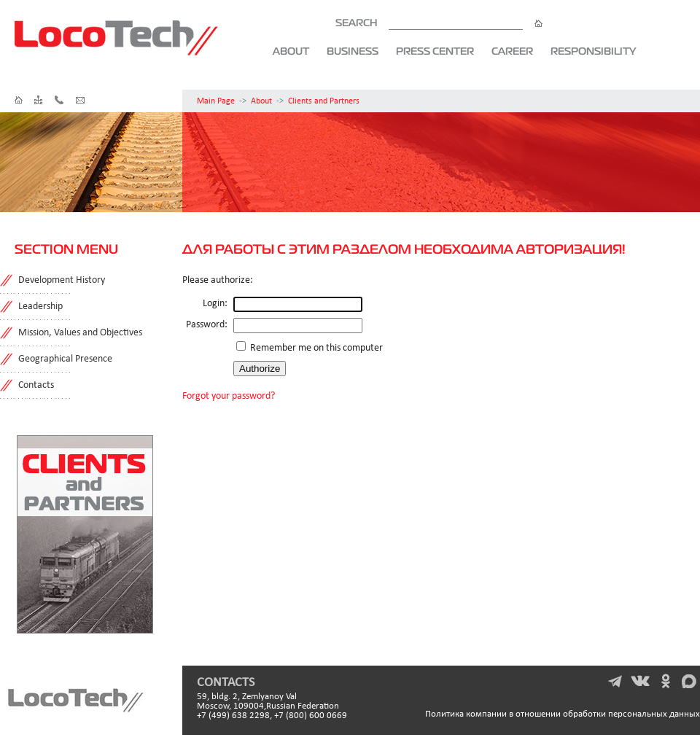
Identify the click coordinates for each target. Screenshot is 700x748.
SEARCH (439, 23)
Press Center (435, 51)
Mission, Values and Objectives (80, 333)
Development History (62, 280)
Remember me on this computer (315, 348)
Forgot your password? (229, 396)
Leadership (40, 307)
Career (512, 51)
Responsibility (593, 51)
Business (353, 51)
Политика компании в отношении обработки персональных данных (563, 714)
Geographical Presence (65, 359)
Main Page (216, 101)
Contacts (36, 385)
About (291, 51)
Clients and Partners (324, 101)
